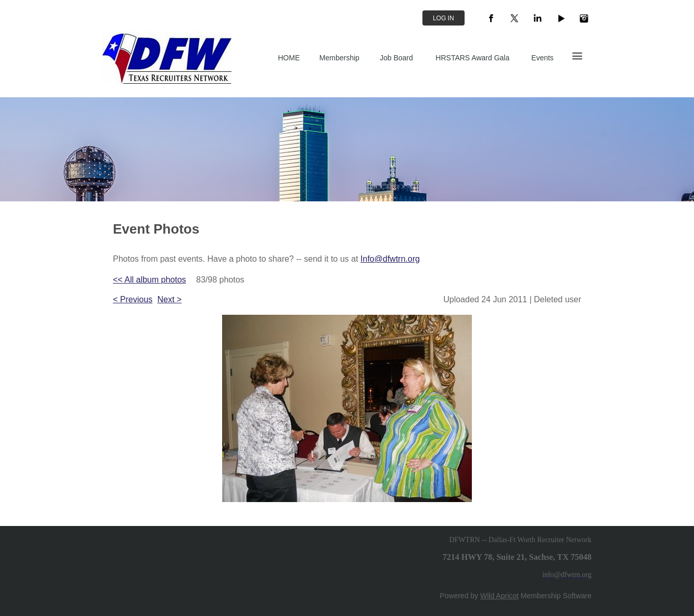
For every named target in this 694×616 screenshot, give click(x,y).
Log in (444, 18)
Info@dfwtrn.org (390, 259)
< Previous (133, 299)
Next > (170, 299)
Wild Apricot (499, 596)
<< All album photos (150, 280)
